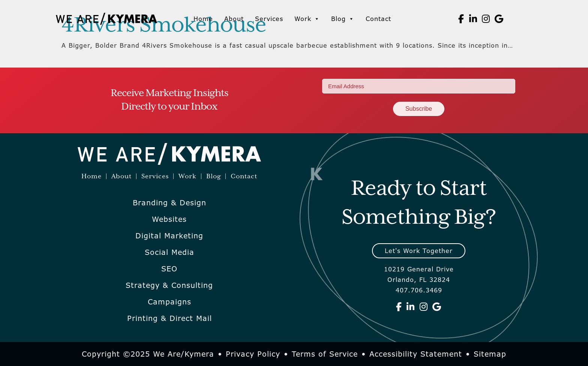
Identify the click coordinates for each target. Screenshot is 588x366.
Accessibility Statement (416, 354)
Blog (343, 19)
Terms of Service (325, 354)
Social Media (169, 252)
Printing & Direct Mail (169, 318)
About (234, 19)
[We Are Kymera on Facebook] (461, 19)
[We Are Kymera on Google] (499, 19)
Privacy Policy (253, 354)
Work (307, 19)
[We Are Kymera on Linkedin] (473, 19)
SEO (169, 269)
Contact (378, 19)
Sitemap (490, 354)
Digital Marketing (169, 236)
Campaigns (169, 302)
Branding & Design (169, 203)
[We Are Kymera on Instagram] (486, 19)
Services (269, 19)
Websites (169, 219)
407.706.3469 (419, 290)
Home (203, 19)
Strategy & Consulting (169, 285)
